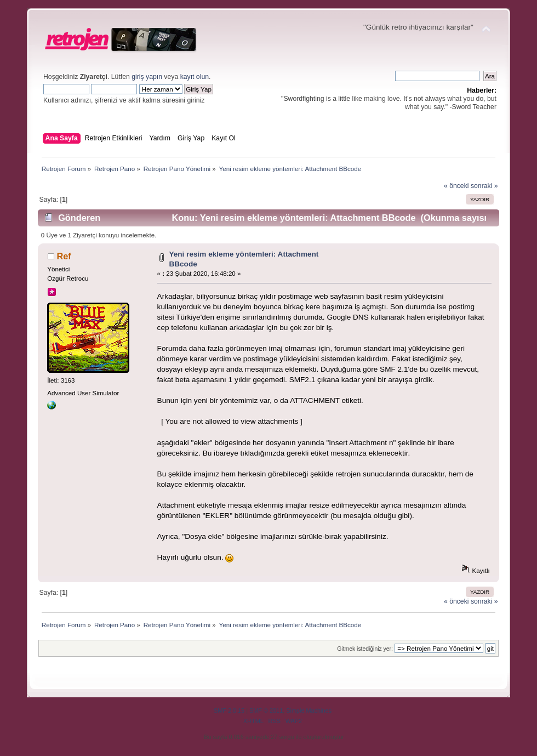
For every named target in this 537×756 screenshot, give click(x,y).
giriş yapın (147, 77)
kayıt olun (195, 77)
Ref (64, 256)
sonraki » (484, 186)
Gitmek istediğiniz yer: (365, 649)
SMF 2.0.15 (229, 710)
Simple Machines (309, 710)
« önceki (456, 186)
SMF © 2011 (266, 710)
